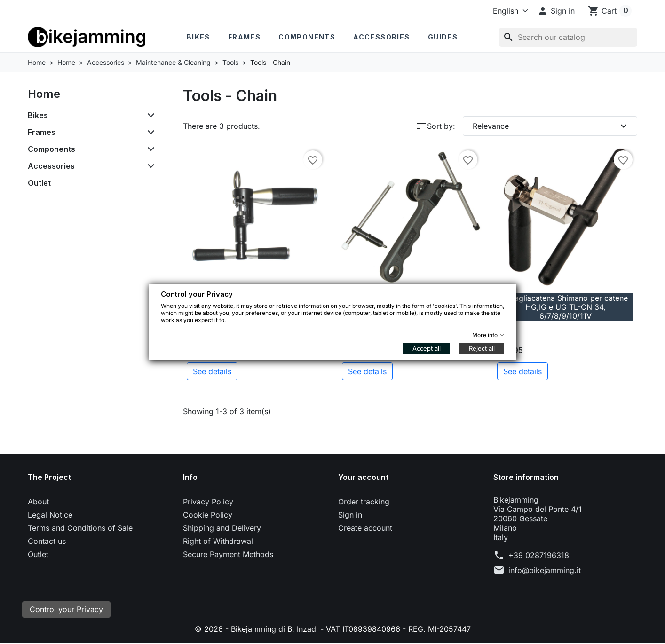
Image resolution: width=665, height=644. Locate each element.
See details (212, 371)
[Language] (508, 11)
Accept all (427, 348)
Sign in (350, 515)
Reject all (482, 348)
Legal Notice (50, 515)
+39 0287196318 (539, 555)
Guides (443, 37)
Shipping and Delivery (222, 528)
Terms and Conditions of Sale (80, 528)
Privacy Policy (208, 502)
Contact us (47, 541)
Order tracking (364, 502)
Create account (365, 528)
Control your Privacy (66, 610)
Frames (244, 37)
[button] (556, 11)
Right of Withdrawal (218, 541)
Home (44, 94)
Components (307, 37)
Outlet (39, 183)
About (38, 502)
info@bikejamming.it (545, 570)
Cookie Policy (208, 515)
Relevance (551, 126)
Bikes (198, 37)
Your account (363, 477)
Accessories (381, 37)
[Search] (568, 37)
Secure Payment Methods (228, 554)
